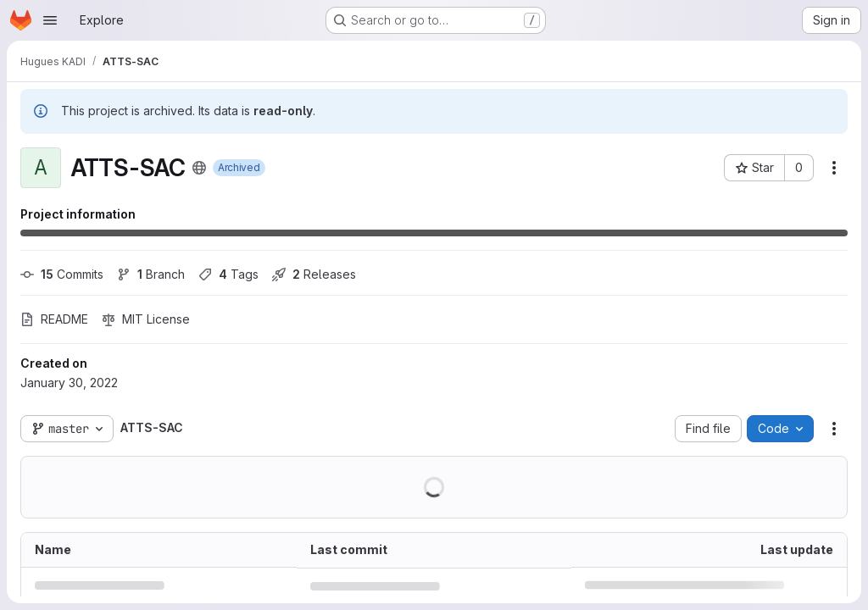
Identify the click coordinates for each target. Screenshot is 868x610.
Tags (228, 274)
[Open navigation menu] (50, 20)
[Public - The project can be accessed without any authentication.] (199, 168)
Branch (151, 274)
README (54, 319)
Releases (314, 274)
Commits (62, 274)
